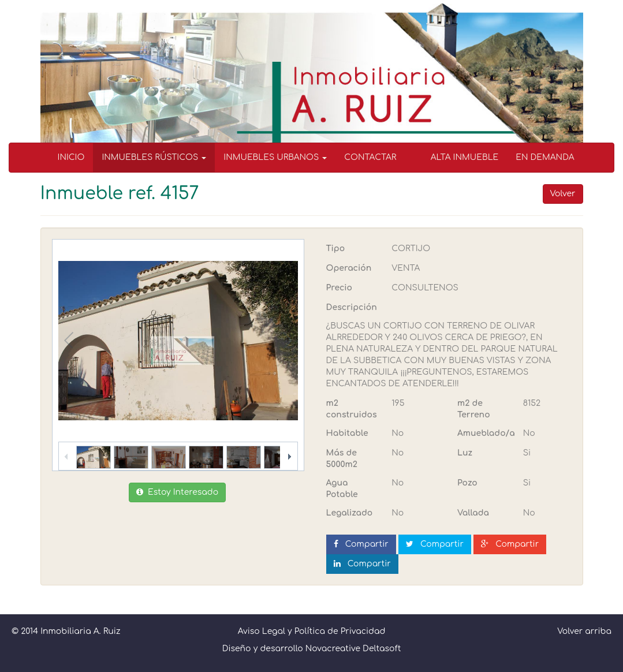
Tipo (336, 249)
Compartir (361, 544)
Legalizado (350, 513)
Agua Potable (342, 489)
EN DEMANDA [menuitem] (545, 157)
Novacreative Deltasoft (353, 649)
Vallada (473, 513)
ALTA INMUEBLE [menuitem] (465, 157)
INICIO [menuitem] (71, 157)
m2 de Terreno (474, 409)
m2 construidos (352, 409)
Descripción (352, 307)
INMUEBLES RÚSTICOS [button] (154, 157)
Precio (339, 288)
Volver (563, 194)
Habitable (347, 433)
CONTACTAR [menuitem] (370, 157)
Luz (465, 453)
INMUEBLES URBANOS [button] (275, 157)
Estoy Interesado (177, 492)
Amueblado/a (486, 433)
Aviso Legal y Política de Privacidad (312, 631)
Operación (349, 268)
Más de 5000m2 (342, 459)
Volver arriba (584, 631)
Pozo (467, 483)
